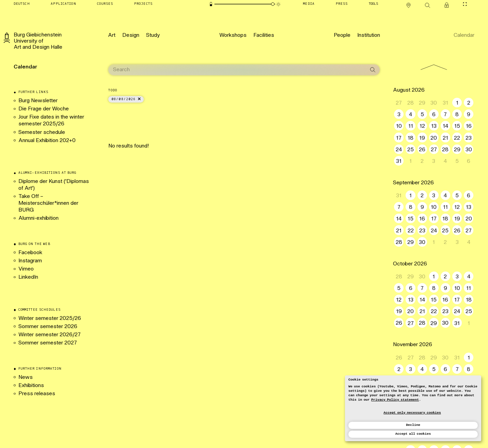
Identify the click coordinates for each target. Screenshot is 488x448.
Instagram (30, 261)
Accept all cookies (413, 434)
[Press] (342, 4)
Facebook (30, 253)
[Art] (112, 35)
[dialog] (413, 408)
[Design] (131, 35)
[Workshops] (233, 35)
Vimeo (26, 269)
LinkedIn (28, 277)
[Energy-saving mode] (211, 4)
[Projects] (143, 4)
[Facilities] (264, 35)
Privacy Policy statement (395, 400)
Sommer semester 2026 (48, 327)
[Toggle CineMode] (465, 4)
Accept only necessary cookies (412, 413)
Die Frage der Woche (44, 109)
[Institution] (369, 35)
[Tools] (373, 4)
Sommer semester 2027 (48, 343)
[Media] (309, 4)
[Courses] (105, 4)
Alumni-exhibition (39, 218)
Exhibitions (31, 386)
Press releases (37, 394)
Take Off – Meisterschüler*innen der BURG (48, 203)
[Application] (63, 4)
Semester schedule (42, 133)
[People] (342, 35)
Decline (413, 425)
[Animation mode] (278, 4)
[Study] (153, 35)
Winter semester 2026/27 (50, 335)
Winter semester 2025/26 (50, 319)
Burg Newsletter (38, 101)
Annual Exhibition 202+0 (49, 141)
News (26, 377)
